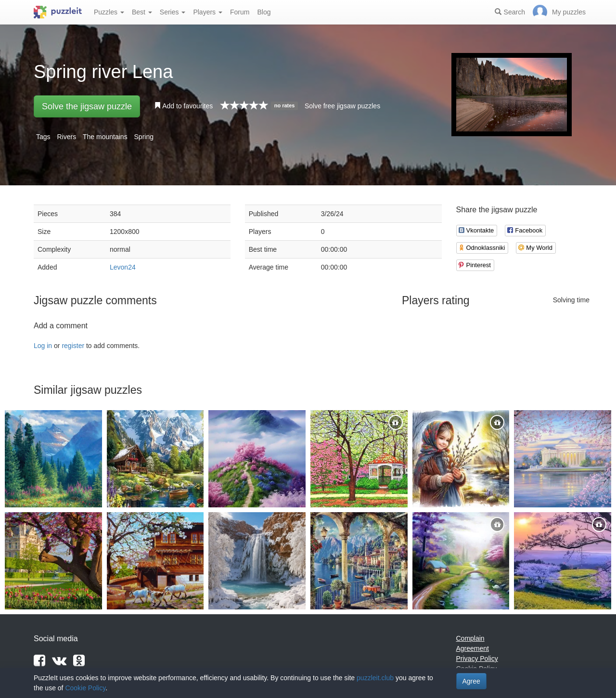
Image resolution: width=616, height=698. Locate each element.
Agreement (473, 648)
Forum (240, 12)
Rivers (66, 137)
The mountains (105, 137)
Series (173, 12)
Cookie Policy (85, 688)
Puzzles (109, 12)
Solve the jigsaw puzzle (87, 106)
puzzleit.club (375, 678)
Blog (264, 12)
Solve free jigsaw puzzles (342, 106)
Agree (471, 681)
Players (208, 12)
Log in (43, 346)
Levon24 (123, 267)
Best (142, 12)
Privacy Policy (477, 659)
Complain (470, 638)
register (73, 346)
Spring (144, 137)
